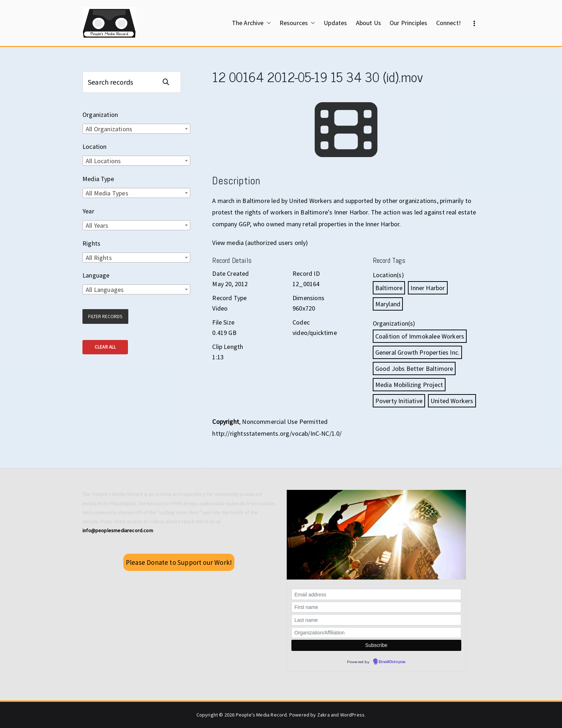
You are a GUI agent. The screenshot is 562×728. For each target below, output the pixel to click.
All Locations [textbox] (103, 161)
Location (94, 146)
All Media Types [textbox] (107, 193)
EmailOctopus (392, 662)
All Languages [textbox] (105, 290)
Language (96, 275)
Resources (297, 23)
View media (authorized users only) (260, 243)
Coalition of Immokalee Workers (420, 336)
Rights (91, 243)
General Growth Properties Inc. (417, 352)
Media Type (98, 179)
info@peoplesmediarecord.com (118, 530)
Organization (100, 115)
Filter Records (105, 316)
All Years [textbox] (97, 225)
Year (88, 211)
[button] (267, 23)
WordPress (353, 715)
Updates (335, 23)
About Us (368, 23)
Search (169, 82)
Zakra (323, 715)
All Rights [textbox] (99, 258)
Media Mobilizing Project (409, 385)
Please (179, 562)
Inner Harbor (428, 288)
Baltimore (389, 288)
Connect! (449, 23)
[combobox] (136, 129)
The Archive (251, 23)
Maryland (388, 304)
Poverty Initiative (399, 401)
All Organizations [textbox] (109, 129)
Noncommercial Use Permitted (285, 422)
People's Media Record (261, 715)
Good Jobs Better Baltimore (414, 368)
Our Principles (409, 23)
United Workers (452, 401)
